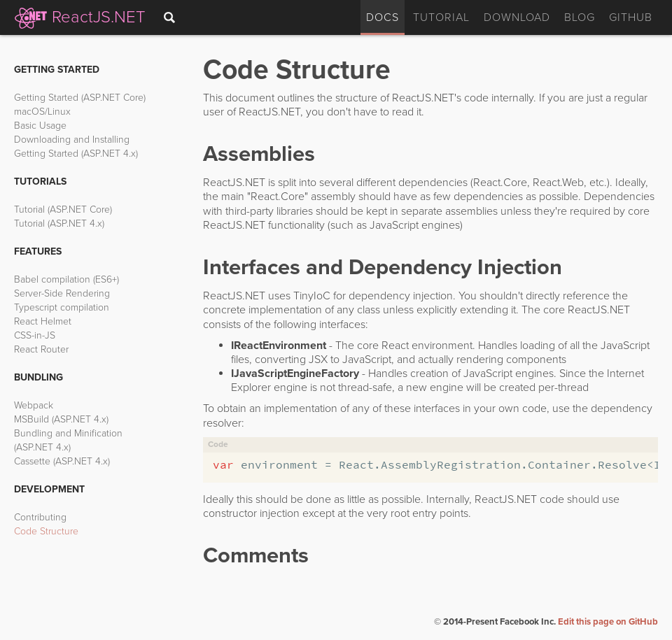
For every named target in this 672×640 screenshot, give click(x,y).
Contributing (40, 517)
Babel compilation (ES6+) (66, 279)
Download (517, 17)
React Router (41, 349)
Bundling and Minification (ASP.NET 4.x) (68, 440)
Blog (580, 17)
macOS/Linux (42, 112)
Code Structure (46, 531)
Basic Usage (40, 126)
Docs (383, 17)
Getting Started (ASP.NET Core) (80, 98)
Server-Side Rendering (62, 293)
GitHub (631, 17)
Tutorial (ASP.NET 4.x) (59, 223)
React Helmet (43, 321)
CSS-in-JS (35, 335)
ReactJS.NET (82, 17)
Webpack (34, 405)
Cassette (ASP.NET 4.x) (62, 461)
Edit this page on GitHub (608, 622)
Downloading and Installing (72, 140)
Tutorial (441, 17)
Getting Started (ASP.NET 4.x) (76, 154)
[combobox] (173, 17)
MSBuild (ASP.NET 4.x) (61, 419)
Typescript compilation (62, 307)
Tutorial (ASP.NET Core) (63, 209)
